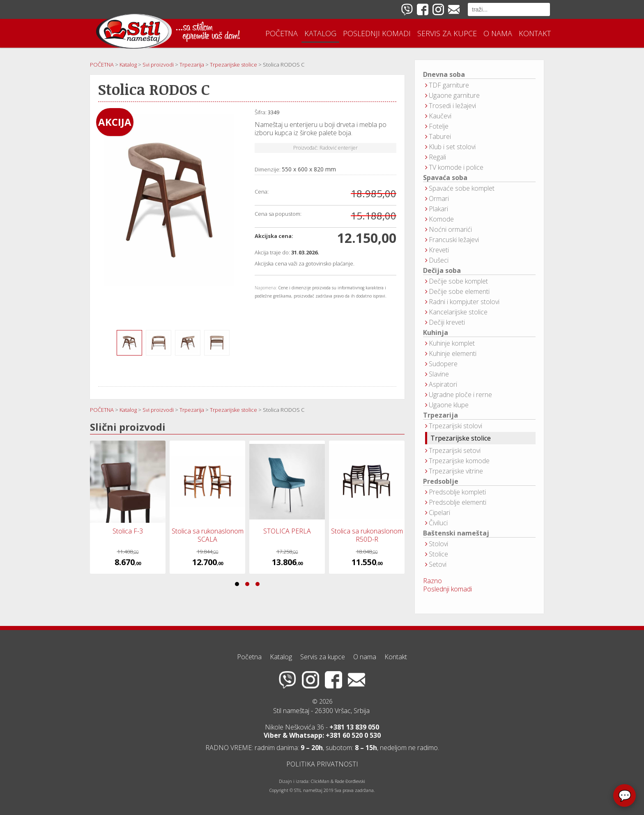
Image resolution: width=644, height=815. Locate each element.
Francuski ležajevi (454, 240)
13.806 (287, 562)
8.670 (128, 562)
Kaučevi (440, 116)
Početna (282, 33)
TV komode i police (456, 167)
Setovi (438, 564)
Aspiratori (443, 384)
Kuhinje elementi (453, 353)
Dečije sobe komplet (458, 281)
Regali (437, 157)
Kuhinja (436, 333)
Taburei (440, 136)
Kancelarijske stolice (458, 312)
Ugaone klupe (449, 405)
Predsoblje (441, 481)
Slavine (439, 374)
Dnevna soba (444, 75)
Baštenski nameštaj (456, 533)
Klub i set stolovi (452, 147)
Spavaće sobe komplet (462, 188)
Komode (441, 219)
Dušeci (439, 260)
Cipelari (439, 513)
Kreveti (439, 250)
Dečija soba (442, 271)
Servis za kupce (447, 33)
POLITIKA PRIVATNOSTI (322, 764)
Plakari (438, 209)
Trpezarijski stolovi (455, 426)
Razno (432, 581)
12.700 (208, 562)
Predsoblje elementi (458, 502)
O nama (498, 33)
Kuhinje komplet (452, 343)
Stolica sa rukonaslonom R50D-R (367, 535)
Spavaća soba (445, 178)
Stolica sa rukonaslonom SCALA (208, 535)
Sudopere (443, 364)
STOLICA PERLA (287, 531)
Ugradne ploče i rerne (460, 395)
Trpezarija (440, 415)
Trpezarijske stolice (461, 438)
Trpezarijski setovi (455, 450)
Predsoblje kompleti (457, 492)
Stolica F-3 (128, 531)
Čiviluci (438, 523)
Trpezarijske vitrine (456, 471)
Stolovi (438, 544)
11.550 (367, 562)
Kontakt (535, 33)
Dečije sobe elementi (459, 291)
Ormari (439, 199)
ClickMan (320, 781)
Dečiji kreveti (447, 322)
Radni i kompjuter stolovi (464, 302)
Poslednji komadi (377, 33)
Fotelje (439, 126)
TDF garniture (449, 85)
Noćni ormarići (450, 229)
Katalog (320, 33)
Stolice (438, 554)
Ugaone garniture (454, 95)
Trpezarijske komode (459, 461)
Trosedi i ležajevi (452, 106)
